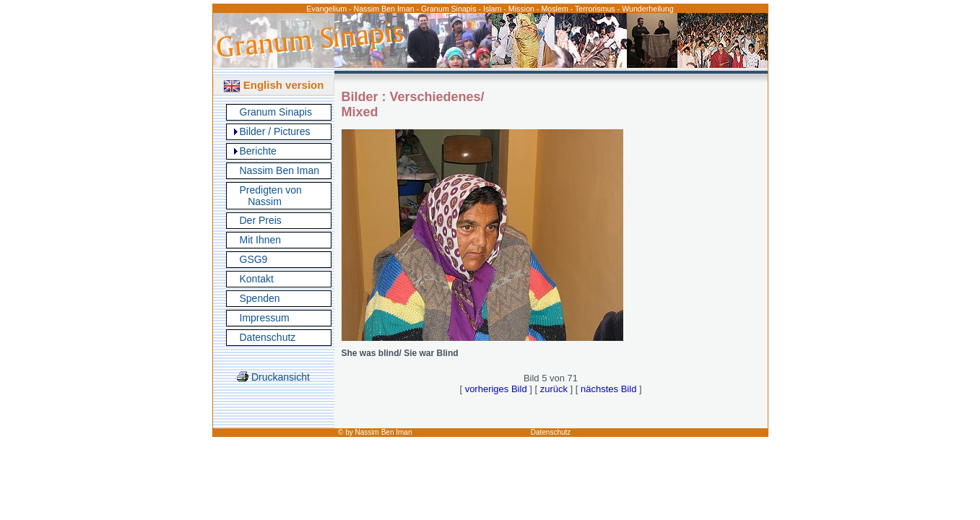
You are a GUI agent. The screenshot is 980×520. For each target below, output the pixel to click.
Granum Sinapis (276, 112)
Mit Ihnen (261, 240)
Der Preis (261, 220)
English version (274, 85)
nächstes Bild (608, 389)
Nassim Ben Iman (279, 170)
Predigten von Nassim (271, 196)
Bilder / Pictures (275, 131)
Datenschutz (268, 337)
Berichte (258, 151)
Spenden (260, 298)
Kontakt (257, 279)
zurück (554, 389)
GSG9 (254, 259)
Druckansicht (273, 377)
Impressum (265, 318)
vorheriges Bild (496, 389)
